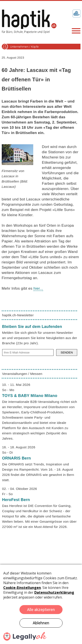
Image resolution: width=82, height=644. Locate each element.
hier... (38, 288)
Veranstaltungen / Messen (22, 374)
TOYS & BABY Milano (30, 396)
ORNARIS (17, 458)
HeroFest (16, 500)
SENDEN (67, 352)
